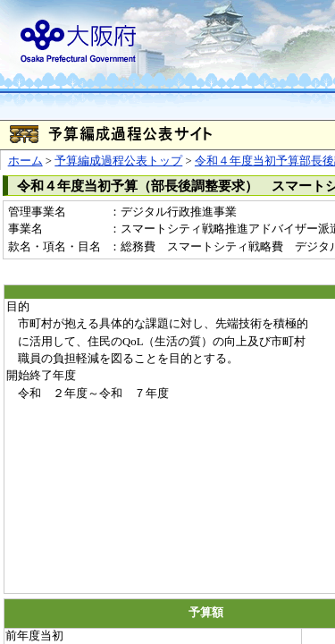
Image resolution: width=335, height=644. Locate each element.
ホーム (25, 161)
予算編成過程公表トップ (118, 161)
